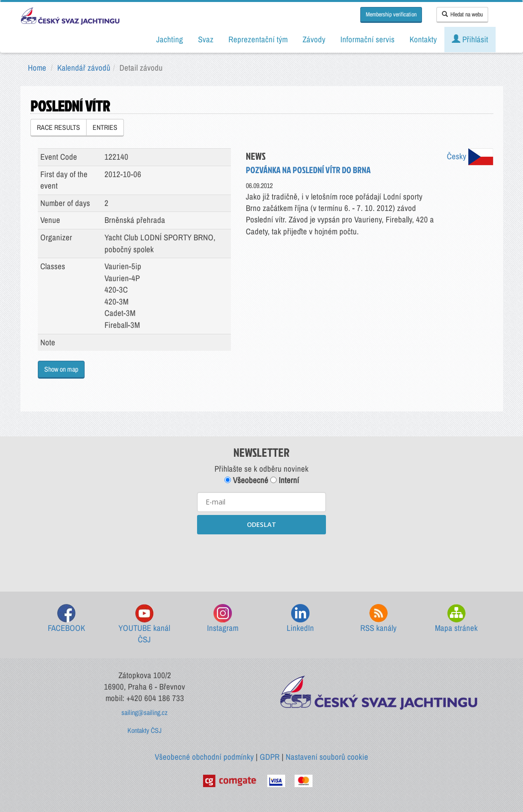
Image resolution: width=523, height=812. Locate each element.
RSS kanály (378, 619)
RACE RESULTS (58, 127)
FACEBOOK (66, 619)
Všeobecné (246, 480)
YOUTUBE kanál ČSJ (144, 625)
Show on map (61, 369)
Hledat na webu (462, 14)
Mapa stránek (456, 619)
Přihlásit (470, 39)
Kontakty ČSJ (145, 730)
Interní (285, 480)
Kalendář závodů (84, 68)
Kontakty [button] (423, 39)
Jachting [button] (170, 39)
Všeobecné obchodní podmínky (204, 757)
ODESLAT (261, 524)
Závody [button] (314, 39)
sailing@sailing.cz (145, 712)
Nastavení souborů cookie (327, 757)
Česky (470, 156)
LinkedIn (300, 619)
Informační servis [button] (367, 39)
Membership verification (391, 14)
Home (37, 68)
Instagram (223, 619)
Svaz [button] (206, 39)
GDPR (270, 757)
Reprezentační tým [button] (258, 39)
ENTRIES (105, 127)
